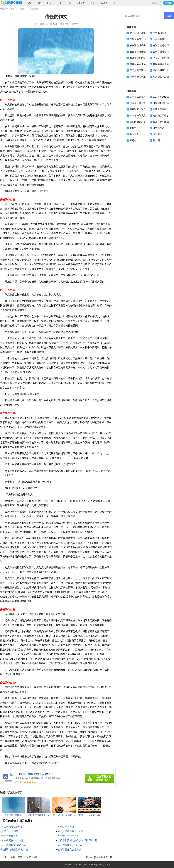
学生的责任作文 (10, 836)
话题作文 (34, 9)
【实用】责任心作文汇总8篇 (23, 857)
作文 (93, 3)
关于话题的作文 (66, 827)
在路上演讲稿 (160, 109)
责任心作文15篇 (10, 831)
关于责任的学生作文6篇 (70, 831)
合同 (59, 3)
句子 (115, 3)
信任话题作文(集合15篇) (14, 845)
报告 (49, 3)
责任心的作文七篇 (103, 857)
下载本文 (74, 24)
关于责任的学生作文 (68, 836)
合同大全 (134, 134)
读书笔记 (157, 134)
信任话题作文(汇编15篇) (70, 845)
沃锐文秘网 (83, 865)
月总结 (133, 140)
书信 (68, 3)
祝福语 (104, 3)
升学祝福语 (159, 128)
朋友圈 (156, 140)
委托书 (133, 128)
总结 (39, 3)
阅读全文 (64, 24)
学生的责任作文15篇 (12, 840)
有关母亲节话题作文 (12, 827)
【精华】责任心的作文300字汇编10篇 (77, 840)
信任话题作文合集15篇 (69, 850)
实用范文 (81, 3)
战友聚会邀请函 (138, 45)
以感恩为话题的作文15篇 (15, 850)
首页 (29, 3)
